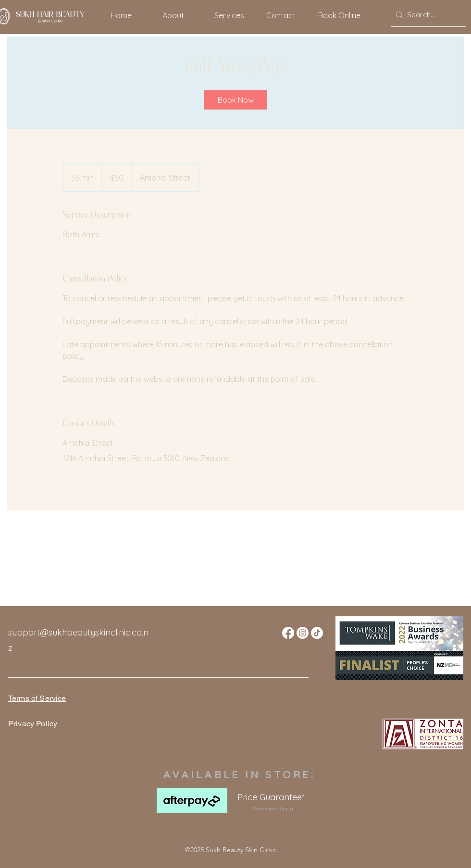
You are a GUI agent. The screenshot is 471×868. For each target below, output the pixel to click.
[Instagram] (303, 633)
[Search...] (427, 15)
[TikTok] (317, 633)
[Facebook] (288, 633)
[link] (235, 100)
